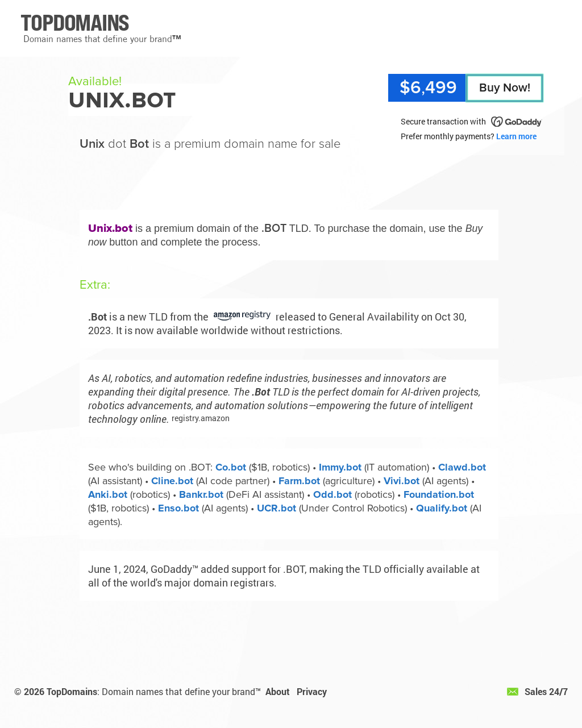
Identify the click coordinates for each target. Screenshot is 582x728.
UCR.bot (277, 508)
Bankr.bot (201, 494)
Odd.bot (332, 494)
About (278, 691)
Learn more (516, 136)
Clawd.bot (462, 467)
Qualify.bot (442, 508)
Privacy (312, 691)
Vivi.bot (402, 481)
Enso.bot (178, 508)
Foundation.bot (439, 494)
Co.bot (231, 467)
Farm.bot (299, 481)
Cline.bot (172, 481)
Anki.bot (108, 494)
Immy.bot (340, 467)
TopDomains (72, 691)
